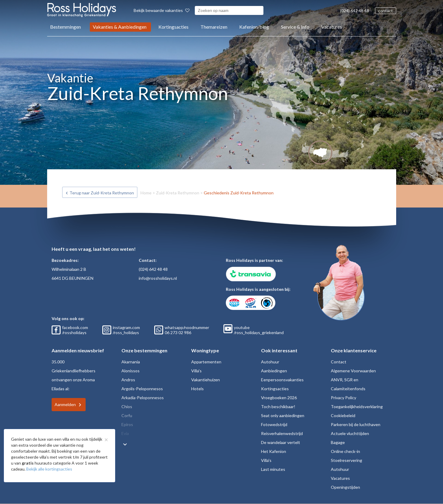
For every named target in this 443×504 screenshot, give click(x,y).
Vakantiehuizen (206, 380)
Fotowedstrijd (274, 424)
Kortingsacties (173, 27)
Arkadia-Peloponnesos (143, 398)
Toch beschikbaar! (278, 407)
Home (146, 193)
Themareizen (214, 27)
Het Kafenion (274, 451)
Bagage (338, 442)
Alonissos (131, 371)
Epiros (127, 424)
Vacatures (332, 27)
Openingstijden (345, 487)
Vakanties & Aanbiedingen (120, 27)
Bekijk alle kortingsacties (49, 469)
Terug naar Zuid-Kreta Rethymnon (102, 193)
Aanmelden (65, 404)
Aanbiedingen (274, 371)
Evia (125, 433)
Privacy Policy (344, 398)
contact (386, 11)
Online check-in (345, 451)
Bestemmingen (65, 27)
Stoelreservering (346, 460)
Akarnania (131, 362)
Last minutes (273, 469)
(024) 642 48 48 (355, 11)
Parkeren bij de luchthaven (356, 424)
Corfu (127, 415)
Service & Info (295, 27)
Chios (127, 407)
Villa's (196, 371)
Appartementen (206, 362)
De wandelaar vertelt (281, 442)
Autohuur (270, 362)
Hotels (197, 389)
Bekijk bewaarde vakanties (162, 10)
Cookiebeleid (343, 415)
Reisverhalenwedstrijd (282, 433)
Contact (339, 362)
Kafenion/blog (254, 27)
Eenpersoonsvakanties (282, 380)
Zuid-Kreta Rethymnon (178, 193)
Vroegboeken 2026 (279, 398)
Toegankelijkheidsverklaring (357, 407)
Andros (128, 380)
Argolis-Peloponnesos (142, 389)
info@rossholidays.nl (158, 278)
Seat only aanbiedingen (283, 415)
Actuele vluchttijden (350, 433)
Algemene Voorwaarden (353, 371)
